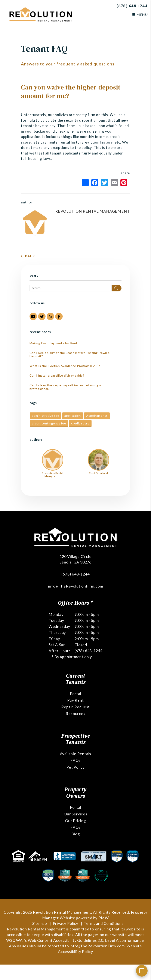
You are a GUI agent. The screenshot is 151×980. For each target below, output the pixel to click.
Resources (75, 713)
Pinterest (124, 183)
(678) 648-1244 (132, 6)
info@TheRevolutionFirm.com (76, 586)
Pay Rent (75, 700)
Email (114, 183)
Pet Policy (75, 767)
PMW (104, 918)
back (28, 256)
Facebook (95, 183)
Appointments (97, 416)
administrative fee (45, 416)
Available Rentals (76, 754)
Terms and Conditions (104, 923)
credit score (80, 423)
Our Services (75, 814)
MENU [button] (140, 14)
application (73, 416)
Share (85, 183)
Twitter (105, 183)
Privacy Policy (66, 923)
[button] (33, 316)
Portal (76, 694)
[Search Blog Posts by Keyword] (71, 288)
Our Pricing (75, 821)
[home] (41, 14)
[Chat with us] (142, 971)
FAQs (75, 760)
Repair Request (75, 707)
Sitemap (40, 923)
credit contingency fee (49, 423)
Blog (75, 834)
